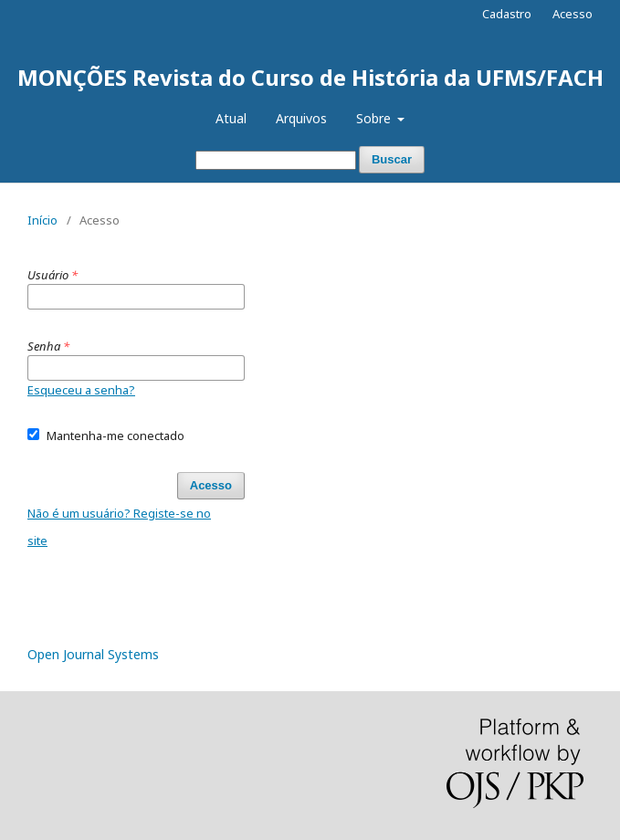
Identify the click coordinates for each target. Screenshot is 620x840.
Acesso (573, 14)
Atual (231, 118)
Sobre (375, 118)
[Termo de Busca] (276, 160)
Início (42, 220)
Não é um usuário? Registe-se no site (119, 527)
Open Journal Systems (93, 654)
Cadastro (507, 14)
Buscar (392, 159)
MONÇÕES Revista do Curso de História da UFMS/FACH (310, 77)
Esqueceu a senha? (81, 390)
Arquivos (301, 118)
